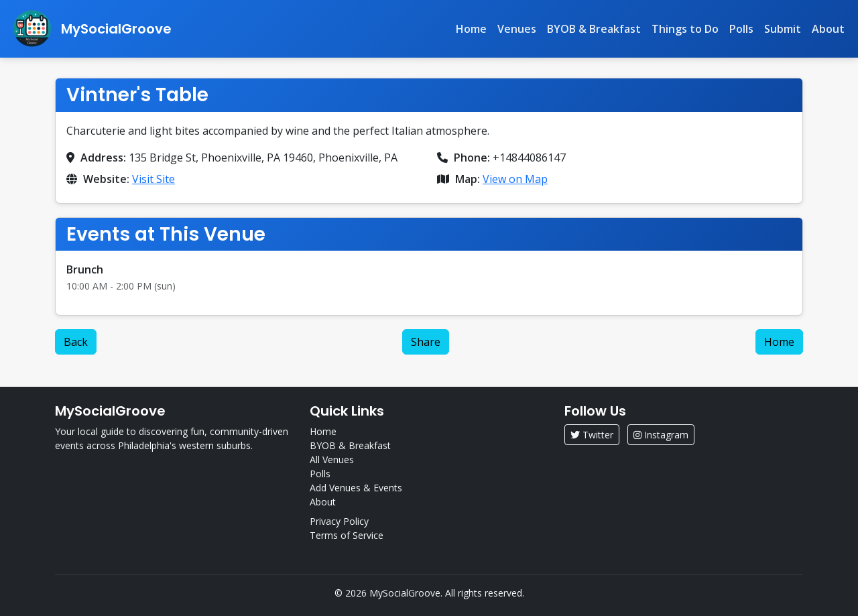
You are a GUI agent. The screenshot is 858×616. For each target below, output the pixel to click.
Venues (517, 29)
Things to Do (685, 29)
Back (76, 342)
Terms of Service (347, 535)
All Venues (332, 459)
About (828, 29)
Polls (741, 29)
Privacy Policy (339, 521)
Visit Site (154, 179)
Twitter (592, 435)
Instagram (661, 435)
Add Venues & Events (356, 488)
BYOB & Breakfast (594, 29)
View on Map (515, 179)
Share (426, 342)
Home (471, 29)
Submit (783, 29)
